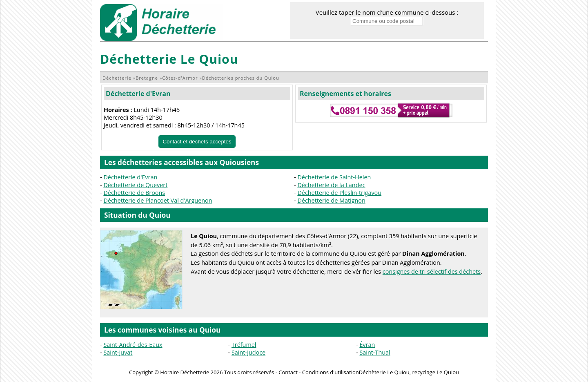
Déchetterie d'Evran (138, 94)
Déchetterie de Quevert (135, 185)
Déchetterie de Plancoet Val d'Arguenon (158, 200)
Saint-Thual (375, 352)
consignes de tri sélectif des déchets (432, 271)
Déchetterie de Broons (134, 193)
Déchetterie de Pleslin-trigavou (339, 193)
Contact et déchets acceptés (197, 142)
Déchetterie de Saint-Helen (334, 177)
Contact (288, 372)
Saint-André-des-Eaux (133, 345)
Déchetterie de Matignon (331, 200)
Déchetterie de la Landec (331, 185)
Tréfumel (244, 345)
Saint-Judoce (248, 352)
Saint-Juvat (118, 352)
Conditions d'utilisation (331, 372)
